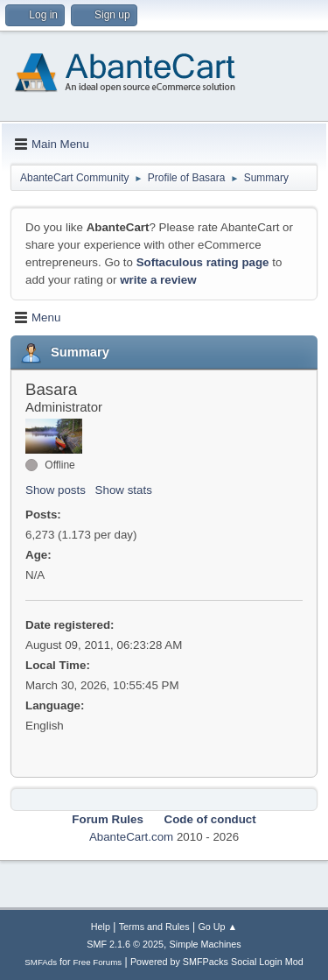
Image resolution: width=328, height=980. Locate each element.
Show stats (124, 490)
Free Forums (98, 962)
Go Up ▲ (217, 927)
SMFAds (41, 962)
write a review (158, 280)
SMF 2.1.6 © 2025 (125, 944)
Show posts (56, 490)
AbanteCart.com (131, 837)
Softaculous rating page (203, 262)
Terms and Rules (154, 927)
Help (101, 927)
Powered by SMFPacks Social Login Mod (217, 962)
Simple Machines (206, 944)
